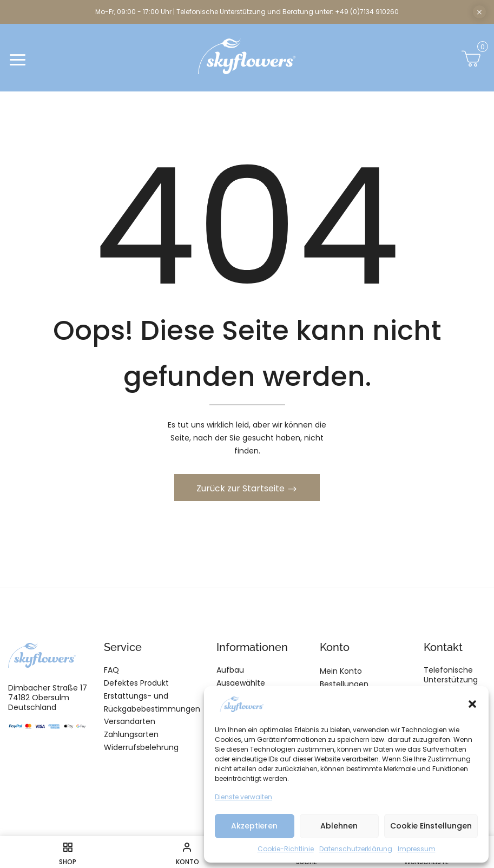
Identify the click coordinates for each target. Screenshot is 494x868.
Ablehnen (339, 826)
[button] (472, 704)
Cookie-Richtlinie (286, 849)
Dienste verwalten (243, 797)
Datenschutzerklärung (356, 849)
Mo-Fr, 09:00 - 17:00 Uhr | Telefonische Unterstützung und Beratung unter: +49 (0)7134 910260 (247, 12)
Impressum (417, 849)
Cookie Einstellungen (431, 826)
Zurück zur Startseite (242, 488)
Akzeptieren (254, 826)
